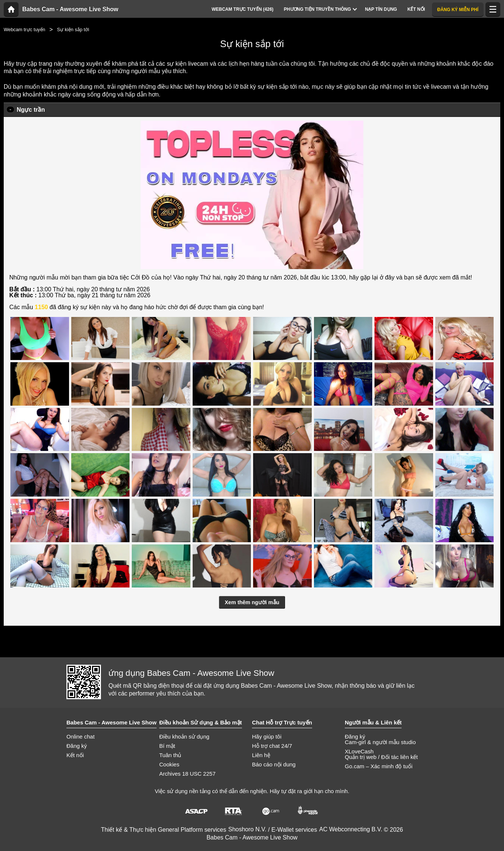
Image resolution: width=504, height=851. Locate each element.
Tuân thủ (170, 755)
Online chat (81, 737)
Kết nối (75, 755)
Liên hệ (261, 755)
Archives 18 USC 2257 (187, 774)
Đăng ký (77, 746)
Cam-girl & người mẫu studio (380, 742)
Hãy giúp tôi (267, 737)
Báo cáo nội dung (274, 764)
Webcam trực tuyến (24, 30)
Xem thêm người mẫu (252, 602)
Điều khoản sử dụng (184, 737)
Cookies (169, 764)
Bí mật (167, 746)
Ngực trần (31, 110)
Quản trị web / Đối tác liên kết (381, 757)
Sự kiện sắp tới (73, 30)
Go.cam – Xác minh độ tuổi (379, 766)
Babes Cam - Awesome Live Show (70, 9)
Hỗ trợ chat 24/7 (272, 746)
